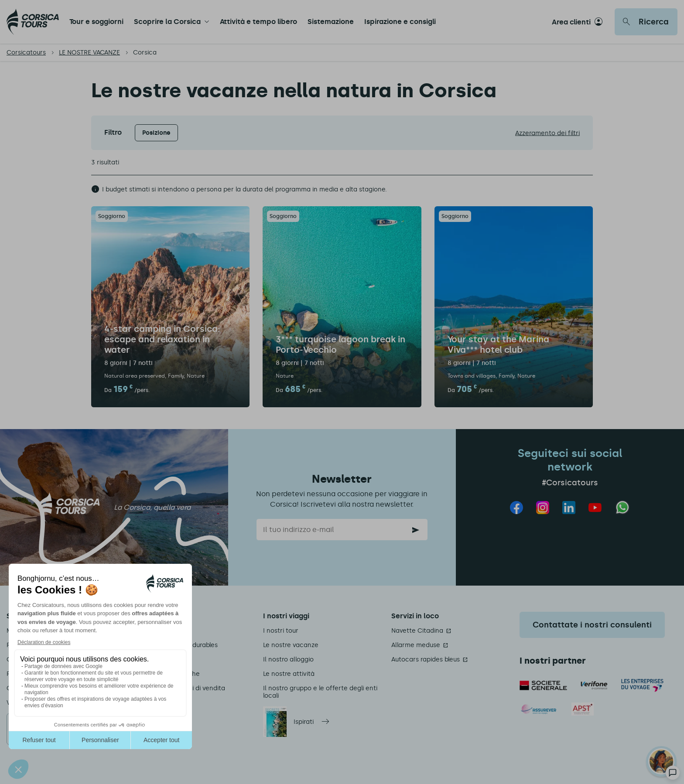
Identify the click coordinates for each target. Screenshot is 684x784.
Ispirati (304, 722)
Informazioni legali (162, 660)
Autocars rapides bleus (426, 660)
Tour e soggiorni (96, 22)
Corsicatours (26, 53)
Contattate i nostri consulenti (592, 625)
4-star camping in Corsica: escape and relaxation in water (162, 339)
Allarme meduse (416, 645)
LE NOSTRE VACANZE (89, 53)
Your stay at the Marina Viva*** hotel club (498, 344)
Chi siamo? (151, 631)
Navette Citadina (417, 631)
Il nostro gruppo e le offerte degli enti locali (320, 692)
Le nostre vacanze (291, 645)
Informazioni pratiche (167, 674)
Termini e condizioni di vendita (180, 688)
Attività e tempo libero (258, 22)
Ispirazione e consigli (400, 22)
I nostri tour (281, 631)
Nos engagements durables (176, 645)
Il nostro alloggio (288, 660)
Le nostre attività (289, 674)
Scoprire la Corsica (167, 22)
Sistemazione (331, 22)
